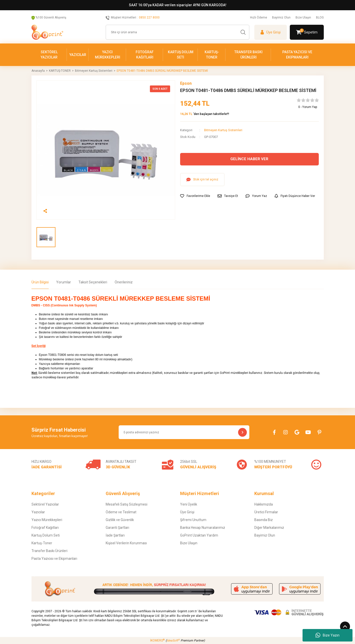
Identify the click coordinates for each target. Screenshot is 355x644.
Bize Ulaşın (303, 17)
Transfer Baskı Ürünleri (49, 551)
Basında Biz (264, 520)
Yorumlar (64, 282)
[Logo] (47, 32)
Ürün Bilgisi (40, 282)
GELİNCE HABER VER (249, 159)
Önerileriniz (124, 282)
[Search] (177, 32)
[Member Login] (271, 32)
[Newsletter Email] (184, 432)
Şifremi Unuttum (193, 520)
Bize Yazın (328, 635)
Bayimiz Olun (281, 17)
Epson (186, 83)
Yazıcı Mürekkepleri (47, 520)
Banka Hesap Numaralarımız (203, 528)
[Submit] (242, 432)
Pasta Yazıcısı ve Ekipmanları (54, 559)
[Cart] (307, 32)
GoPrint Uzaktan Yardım (199, 535)
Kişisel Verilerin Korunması (126, 543)
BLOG (320, 17)
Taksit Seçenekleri (93, 282)
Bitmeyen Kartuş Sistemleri (223, 130)
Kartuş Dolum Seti (46, 535)
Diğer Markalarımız (269, 528)
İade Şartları (115, 535)
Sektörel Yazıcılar (45, 504)
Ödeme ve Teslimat (121, 512)
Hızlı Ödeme (259, 17)
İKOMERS (157, 641)
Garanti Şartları (117, 528)
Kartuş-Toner (42, 543)
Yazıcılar (38, 512)
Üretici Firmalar (266, 512)
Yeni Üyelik (189, 504)
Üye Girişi (187, 512)
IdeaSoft (173, 641)
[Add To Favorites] (195, 196)
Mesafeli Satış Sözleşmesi (127, 504)
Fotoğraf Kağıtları (45, 528)
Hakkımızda (264, 504)
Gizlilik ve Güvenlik (120, 520)
